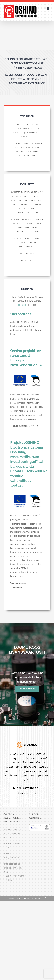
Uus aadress (21, 314)
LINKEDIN (23, 305)
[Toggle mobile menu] (48, 9)
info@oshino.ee (12, 858)
